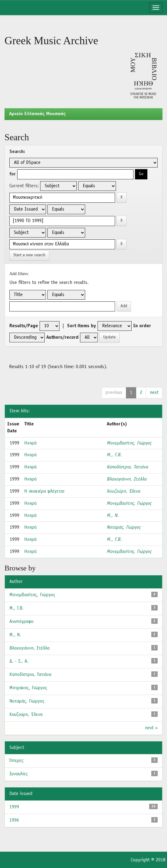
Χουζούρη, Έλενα (123, 491)
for (13, 174)
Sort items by (82, 326)
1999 (14, 807)
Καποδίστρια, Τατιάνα (127, 467)
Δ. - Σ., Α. (19, 661)
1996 (14, 820)
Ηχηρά (30, 443)
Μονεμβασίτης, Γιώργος (129, 443)
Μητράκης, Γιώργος (28, 688)
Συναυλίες (19, 774)
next (154, 393)
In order (142, 326)
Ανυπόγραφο (21, 622)
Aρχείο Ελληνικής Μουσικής (37, 114)
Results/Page (24, 326)
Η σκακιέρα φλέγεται (44, 491)
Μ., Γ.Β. (114, 455)
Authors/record (62, 338)
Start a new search (29, 255)
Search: (17, 152)
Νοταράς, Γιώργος (124, 527)
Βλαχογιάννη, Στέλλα (127, 479)
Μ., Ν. (113, 516)
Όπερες (16, 761)
